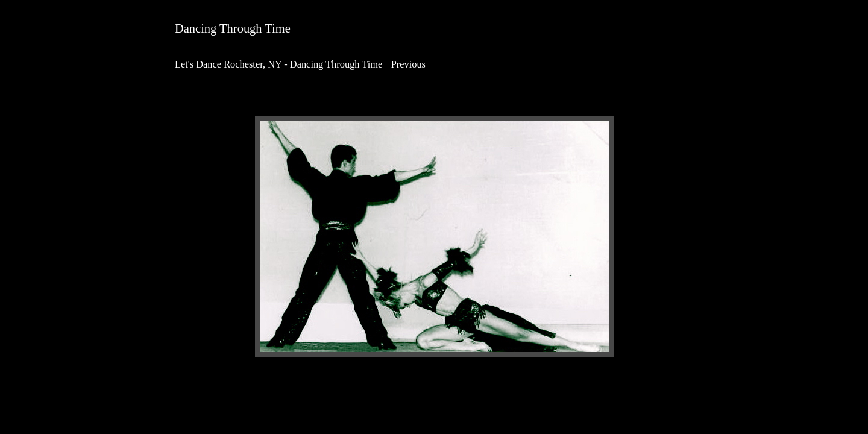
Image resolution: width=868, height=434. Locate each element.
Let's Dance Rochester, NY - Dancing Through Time (278, 64)
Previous (408, 64)
